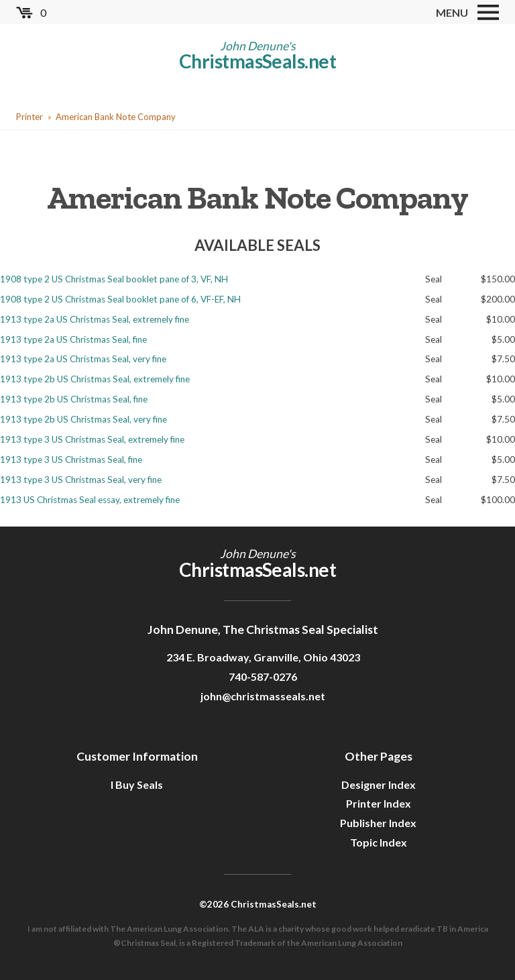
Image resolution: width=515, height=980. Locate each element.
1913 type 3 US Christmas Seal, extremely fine (92, 439)
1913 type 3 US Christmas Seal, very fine (81, 480)
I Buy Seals (137, 784)
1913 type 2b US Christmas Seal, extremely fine (95, 379)
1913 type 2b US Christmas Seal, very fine (83, 419)
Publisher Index (378, 823)
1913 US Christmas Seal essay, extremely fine (90, 500)
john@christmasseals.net (263, 696)
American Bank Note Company (116, 117)
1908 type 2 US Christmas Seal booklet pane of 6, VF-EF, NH (120, 299)
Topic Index (379, 842)
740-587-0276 (263, 676)
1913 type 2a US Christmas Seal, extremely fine (95, 319)
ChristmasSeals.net (257, 61)
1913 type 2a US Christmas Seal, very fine (83, 359)
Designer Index (379, 784)
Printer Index (379, 803)
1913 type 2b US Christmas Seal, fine (74, 399)
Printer (30, 117)
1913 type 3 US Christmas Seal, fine (71, 459)
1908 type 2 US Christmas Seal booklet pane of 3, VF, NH (114, 279)
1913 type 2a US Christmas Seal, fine (73, 339)
